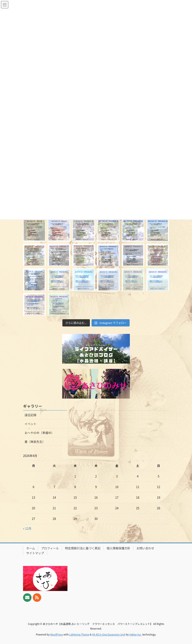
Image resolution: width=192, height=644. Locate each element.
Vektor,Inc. (135, 634)
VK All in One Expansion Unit (109, 634)
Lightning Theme (79, 634)
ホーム (31, 548)
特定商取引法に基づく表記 (83, 548)
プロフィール (50, 548)
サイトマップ (35, 553)
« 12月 (27, 528)
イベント (30, 424)
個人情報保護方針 (118, 548)
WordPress (57, 634)
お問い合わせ (145, 548)
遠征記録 (30, 415)
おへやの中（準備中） (39, 433)
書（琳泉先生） (35, 442)
